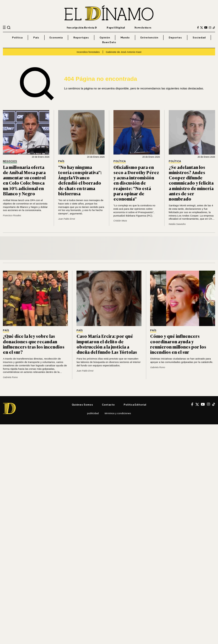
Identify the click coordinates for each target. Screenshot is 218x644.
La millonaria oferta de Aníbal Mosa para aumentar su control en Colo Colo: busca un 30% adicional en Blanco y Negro (24, 180)
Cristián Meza (120, 221)
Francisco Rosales (12, 215)
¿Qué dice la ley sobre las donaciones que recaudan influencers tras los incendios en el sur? (34, 344)
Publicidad (93, 413)
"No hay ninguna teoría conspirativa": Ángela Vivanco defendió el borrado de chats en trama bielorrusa (80, 180)
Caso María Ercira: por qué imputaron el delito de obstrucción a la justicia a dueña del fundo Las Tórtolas (107, 344)
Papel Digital (116, 27)
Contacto (108, 404)
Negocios (10, 161)
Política (17, 37)
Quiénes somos (82, 404)
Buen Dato (109, 42)
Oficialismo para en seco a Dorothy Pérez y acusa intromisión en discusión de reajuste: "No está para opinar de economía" (136, 183)
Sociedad (199, 37)
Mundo (125, 37)
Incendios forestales (88, 52)
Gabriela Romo (10, 377)
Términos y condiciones (118, 413)
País (36, 37)
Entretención (149, 37)
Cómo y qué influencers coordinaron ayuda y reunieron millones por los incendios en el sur (178, 344)
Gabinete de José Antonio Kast (124, 52)
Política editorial (135, 404)
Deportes (175, 37)
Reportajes (81, 37)
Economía (56, 37)
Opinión (105, 37)
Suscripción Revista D (82, 27)
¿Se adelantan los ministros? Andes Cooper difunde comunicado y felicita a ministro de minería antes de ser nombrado (191, 183)
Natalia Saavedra (177, 224)
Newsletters (143, 27)
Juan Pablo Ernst (67, 219)
